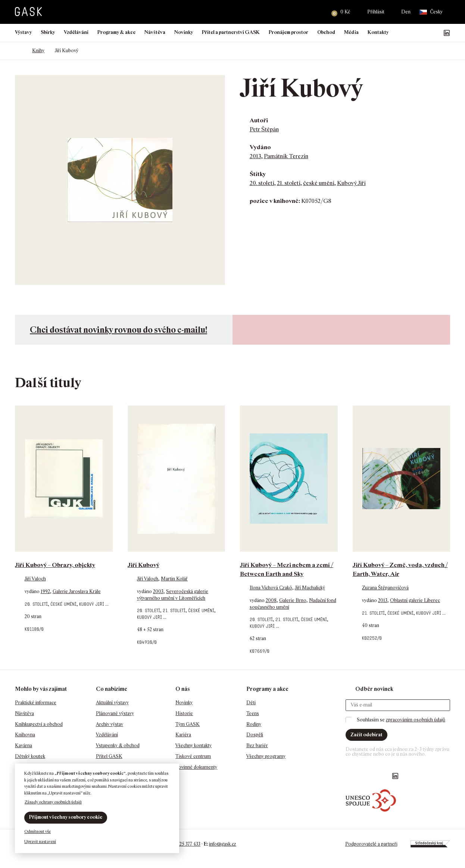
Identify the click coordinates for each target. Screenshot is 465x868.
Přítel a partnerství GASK (231, 32)
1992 (45, 591)
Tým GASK (188, 724)
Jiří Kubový (143, 565)
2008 (271, 600)
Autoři (259, 120)
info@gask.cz (223, 844)
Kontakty (378, 32)
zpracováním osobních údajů (416, 720)
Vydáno (260, 147)
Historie (184, 713)
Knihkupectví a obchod (39, 724)
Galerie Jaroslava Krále (77, 591)
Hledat (316, 12)
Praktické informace (36, 703)
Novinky (184, 32)
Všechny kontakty (194, 745)
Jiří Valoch (35, 579)
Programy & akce (116, 32)
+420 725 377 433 (183, 844)
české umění (319, 183)
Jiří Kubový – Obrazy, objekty (55, 565)
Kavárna (24, 745)
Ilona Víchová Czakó (271, 588)
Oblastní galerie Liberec (415, 600)
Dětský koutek (30, 756)
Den (406, 12)
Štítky (258, 174)
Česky (431, 12)
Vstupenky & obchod (118, 745)
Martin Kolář (174, 579)
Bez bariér (257, 745)
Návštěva (155, 32)
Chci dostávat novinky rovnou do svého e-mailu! (118, 330)
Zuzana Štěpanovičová (385, 588)
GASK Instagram (423, 33)
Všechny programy (266, 756)
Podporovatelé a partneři (371, 844)
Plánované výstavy (115, 713)
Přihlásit (376, 12)
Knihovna (25, 735)
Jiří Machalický (310, 588)
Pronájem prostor (288, 32)
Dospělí (255, 735)
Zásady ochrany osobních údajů (53, 802)
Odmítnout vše (38, 831)
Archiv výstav (110, 724)
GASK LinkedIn (447, 33)
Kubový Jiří (351, 183)
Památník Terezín (286, 156)
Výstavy (23, 32)
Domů (18, 51)
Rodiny (254, 724)
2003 (158, 591)
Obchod (326, 32)
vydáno (33, 591)
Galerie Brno (293, 600)
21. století (289, 183)
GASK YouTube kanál (435, 33)
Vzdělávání (76, 32)
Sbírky (48, 32)
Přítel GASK (109, 756)
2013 (255, 156)
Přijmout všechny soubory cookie (66, 817)
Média (351, 32)
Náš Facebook (411, 33)
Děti (251, 703)
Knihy (38, 51)
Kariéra (183, 735)
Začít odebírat (366, 735)
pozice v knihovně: (275, 201)
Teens (253, 713)
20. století (262, 183)
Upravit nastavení (40, 842)
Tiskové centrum (193, 756)
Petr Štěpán (264, 129)
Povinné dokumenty (196, 767)
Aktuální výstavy (112, 703)
